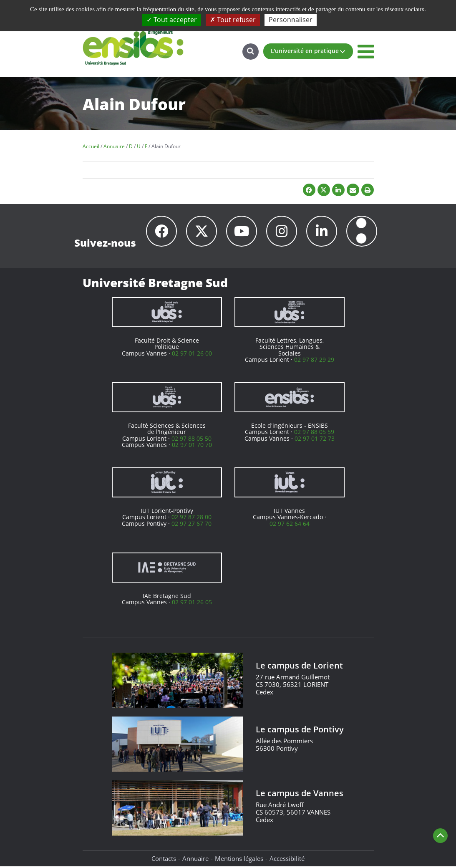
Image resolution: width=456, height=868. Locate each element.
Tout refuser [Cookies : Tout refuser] (233, 20)
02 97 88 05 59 (314, 433)
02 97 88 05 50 (191, 440)
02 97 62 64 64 (290, 525)
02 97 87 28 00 (191, 518)
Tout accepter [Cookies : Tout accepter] (172, 20)
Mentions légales (239, 860)
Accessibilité (287, 860)
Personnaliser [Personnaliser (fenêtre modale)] (291, 20)
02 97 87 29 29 (314, 361)
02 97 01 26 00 (192, 355)
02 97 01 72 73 (315, 440)
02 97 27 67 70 (191, 525)
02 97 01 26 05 (192, 603)
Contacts (164, 860)
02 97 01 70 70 (192, 446)
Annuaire (195, 860)
